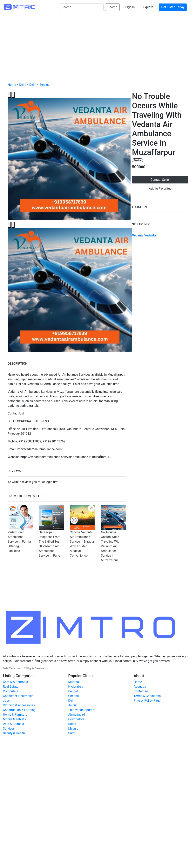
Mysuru (73, 729)
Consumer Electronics (18, 696)
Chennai (74, 696)
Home (12, 85)
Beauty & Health (14, 733)
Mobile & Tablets (14, 719)
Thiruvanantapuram (82, 710)
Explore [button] (148, 7)
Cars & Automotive (16, 682)
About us (140, 687)
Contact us (141, 691)
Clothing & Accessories (19, 705)
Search (112, 7)
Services (9, 729)
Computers (11, 691)
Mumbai (74, 682)
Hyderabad (76, 687)
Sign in (130, 7)
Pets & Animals (13, 724)
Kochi (72, 724)
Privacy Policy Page (147, 701)
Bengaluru (75, 691)
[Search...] (81, 7)
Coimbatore (76, 719)
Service (44, 85)
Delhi (23, 85)
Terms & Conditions (147, 696)
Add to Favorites (160, 189)
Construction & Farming (19, 710)
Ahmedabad (77, 715)
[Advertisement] (98, 51)
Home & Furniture (15, 715)
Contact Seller (160, 180)
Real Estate (11, 687)
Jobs (6, 701)
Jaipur (73, 705)
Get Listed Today (173, 7)
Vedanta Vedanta (144, 235)
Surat (72, 733)
